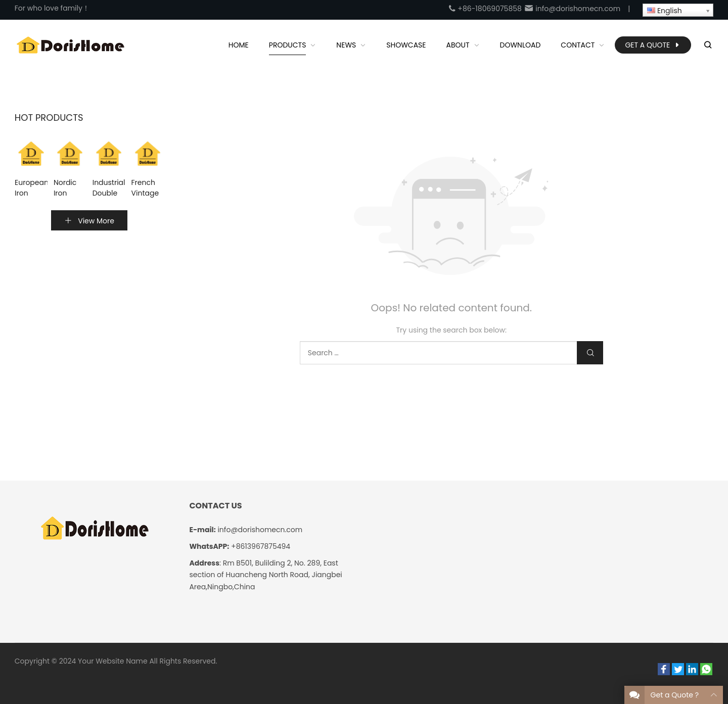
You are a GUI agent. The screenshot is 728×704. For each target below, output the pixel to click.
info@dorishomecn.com (572, 9)
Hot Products (49, 118)
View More (89, 221)
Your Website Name (113, 661)
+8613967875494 (261, 546)
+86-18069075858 (485, 9)
